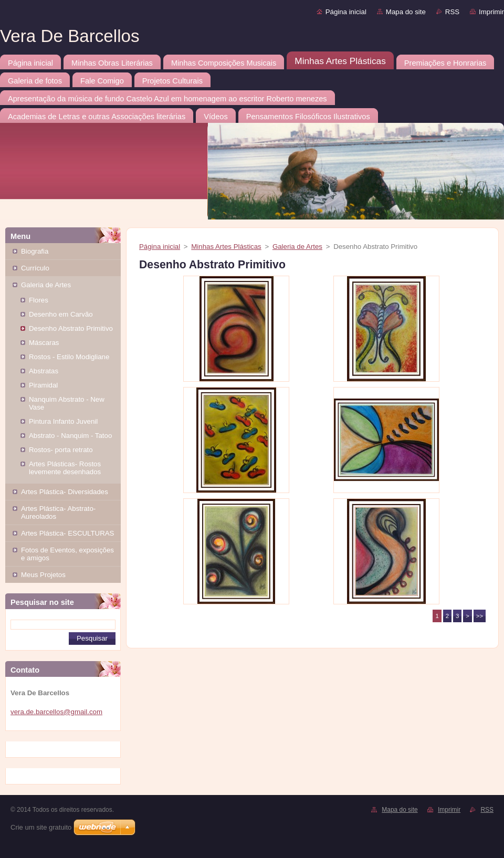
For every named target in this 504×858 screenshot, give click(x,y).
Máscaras (44, 343)
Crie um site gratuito (41, 827)
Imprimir (491, 12)
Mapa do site (406, 12)
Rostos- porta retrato (61, 450)
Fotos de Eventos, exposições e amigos (67, 554)
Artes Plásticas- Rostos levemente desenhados (65, 468)
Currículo (35, 268)
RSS (452, 12)
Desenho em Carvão (61, 314)
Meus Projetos (43, 575)
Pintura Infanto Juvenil (63, 421)
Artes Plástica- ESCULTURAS (67, 533)
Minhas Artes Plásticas (226, 247)
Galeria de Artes (46, 285)
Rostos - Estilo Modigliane (69, 357)
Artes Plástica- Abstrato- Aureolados (58, 512)
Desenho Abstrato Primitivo (71, 328)
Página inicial (346, 12)
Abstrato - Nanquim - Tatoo (70, 436)
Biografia (35, 251)
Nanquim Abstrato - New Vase (67, 403)
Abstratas (44, 371)
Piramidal (43, 385)
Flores (39, 300)
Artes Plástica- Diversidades (65, 492)
